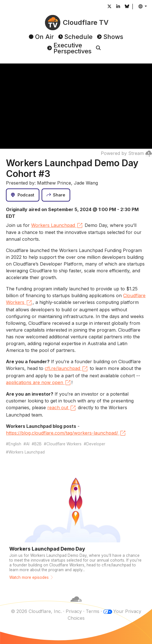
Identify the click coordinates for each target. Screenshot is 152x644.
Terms (93, 611)
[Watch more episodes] (76, 524)
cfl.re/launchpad (67, 369)
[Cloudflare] (76, 604)
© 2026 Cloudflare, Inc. (36, 611)
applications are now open (39, 383)
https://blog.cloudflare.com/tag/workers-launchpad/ (66, 433)
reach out (62, 408)
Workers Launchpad (57, 225)
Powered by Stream (126, 153)
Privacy (74, 611)
